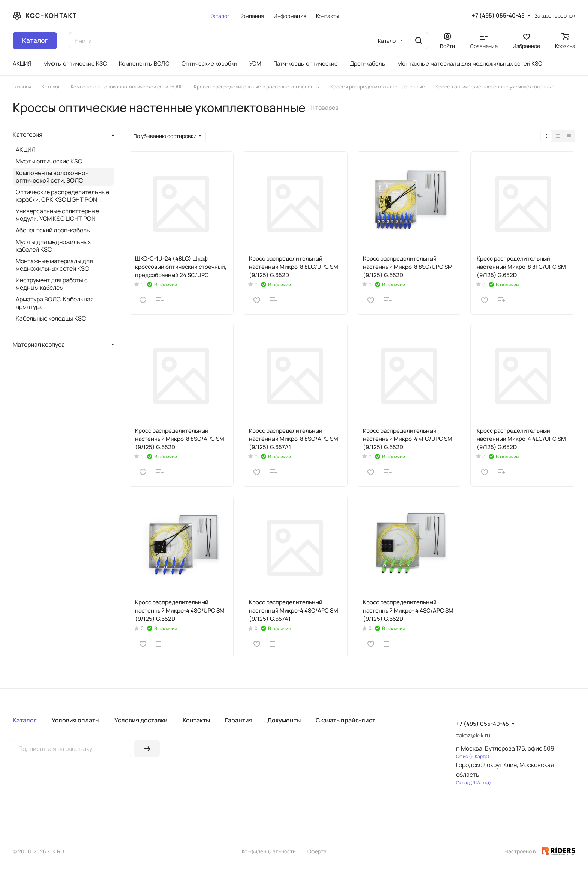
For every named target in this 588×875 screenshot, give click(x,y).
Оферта (317, 851)
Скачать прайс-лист (346, 720)
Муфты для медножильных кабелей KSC (53, 246)
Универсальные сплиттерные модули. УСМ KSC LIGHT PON (57, 215)
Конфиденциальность (269, 851)
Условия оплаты (76, 720)
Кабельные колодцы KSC (51, 318)
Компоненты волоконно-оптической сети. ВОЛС (52, 177)
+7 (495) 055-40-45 (498, 16)
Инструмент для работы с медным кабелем (52, 284)
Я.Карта (479, 756)
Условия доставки (141, 720)
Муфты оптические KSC (49, 161)
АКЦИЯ (25, 150)
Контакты (196, 720)
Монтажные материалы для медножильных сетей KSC (54, 265)
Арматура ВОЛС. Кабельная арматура (55, 303)
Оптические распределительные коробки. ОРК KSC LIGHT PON (62, 196)
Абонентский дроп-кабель (53, 230)
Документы (284, 720)
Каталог (25, 720)
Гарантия (239, 720)
